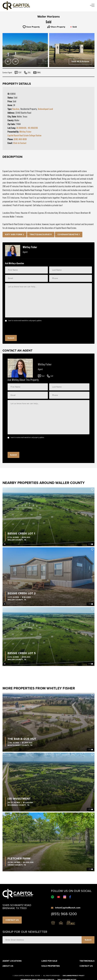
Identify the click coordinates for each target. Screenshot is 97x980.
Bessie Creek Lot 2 (22, 593)
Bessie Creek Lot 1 (21, 534)
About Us (8, 966)
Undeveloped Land (45, 109)
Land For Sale (49, 961)
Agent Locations (12, 961)
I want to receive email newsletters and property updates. (25, 320)
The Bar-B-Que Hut (22, 739)
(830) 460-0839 (20, 139)
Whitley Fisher (25, 132)
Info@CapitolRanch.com (68, 908)
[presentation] (24, 328)
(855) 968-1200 (64, 914)
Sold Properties (51, 966)
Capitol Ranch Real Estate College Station (25, 135)
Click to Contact (20, 143)
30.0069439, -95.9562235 (27, 128)
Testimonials (87, 961)
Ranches (16, 109)
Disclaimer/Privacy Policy (74, 976)
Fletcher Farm (19, 859)
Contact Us (86, 966)
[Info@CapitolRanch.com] (52, 908)
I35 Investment (19, 799)
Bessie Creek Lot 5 (22, 653)
